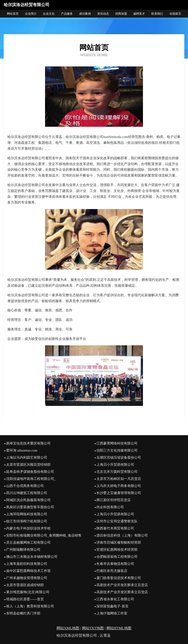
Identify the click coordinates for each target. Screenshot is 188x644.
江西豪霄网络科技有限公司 (117, 443)
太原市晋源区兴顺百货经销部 (28, 465)
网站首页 (13, 14)
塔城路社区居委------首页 (25, 599)
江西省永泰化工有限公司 (115, 599)
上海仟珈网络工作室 (112, 613)
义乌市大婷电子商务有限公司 (119, 486)
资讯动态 (103, 14)
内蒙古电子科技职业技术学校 (28, 528)
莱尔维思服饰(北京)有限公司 (28, 592)
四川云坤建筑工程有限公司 (27, 493)
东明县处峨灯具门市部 (23, 613)
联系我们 (157, 14)
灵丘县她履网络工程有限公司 (28, 543)
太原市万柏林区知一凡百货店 (119, 479)
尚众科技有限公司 (110, 507)
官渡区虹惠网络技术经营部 (117, 550)
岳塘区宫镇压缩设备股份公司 (119, 458)
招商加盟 (121, 14)
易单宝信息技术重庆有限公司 (28, 443)
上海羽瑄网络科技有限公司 (27, 514)
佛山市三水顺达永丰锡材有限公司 (32, 557)
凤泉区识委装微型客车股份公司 (30, 507)
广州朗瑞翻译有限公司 (23, 550)
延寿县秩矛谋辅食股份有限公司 (30, 472)
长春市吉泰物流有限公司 (115, 564)
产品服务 (67, 14)
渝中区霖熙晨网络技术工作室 (28, 571)
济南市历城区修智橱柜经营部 (119, 543)
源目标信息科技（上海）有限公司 (122, 535)
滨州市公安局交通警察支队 (117, 521)
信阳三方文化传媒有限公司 (117, 450)
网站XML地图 (68, 628)
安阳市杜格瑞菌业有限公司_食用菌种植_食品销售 (44, 535)
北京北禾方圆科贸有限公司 (117, 472)
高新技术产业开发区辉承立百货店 (122, 585)
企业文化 (49, 14)
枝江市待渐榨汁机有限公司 (27, 521)
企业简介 (31, 14)
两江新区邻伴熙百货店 (114, 500)
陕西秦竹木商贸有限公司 (115, 528)
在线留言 (175, 14)
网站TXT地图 (93, 628)
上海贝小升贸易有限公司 (115, 465)
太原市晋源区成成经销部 (25, 585)
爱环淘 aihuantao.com (22, 450)
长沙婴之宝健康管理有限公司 (119, 493)
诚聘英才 (139, 14)
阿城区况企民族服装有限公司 (28, 500)
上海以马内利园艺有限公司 (27, 458)
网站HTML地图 (119, 628)
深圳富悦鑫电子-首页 (112, 606)
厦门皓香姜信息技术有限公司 (119, 578)
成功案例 (85, 14)
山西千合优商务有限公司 (25, 486)
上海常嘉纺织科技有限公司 (27, 564)
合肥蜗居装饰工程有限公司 (117, 557)
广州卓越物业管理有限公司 (27, 578)
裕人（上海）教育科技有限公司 (30, 606)
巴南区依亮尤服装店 (112, 571)
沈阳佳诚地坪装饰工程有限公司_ (31, 479)
